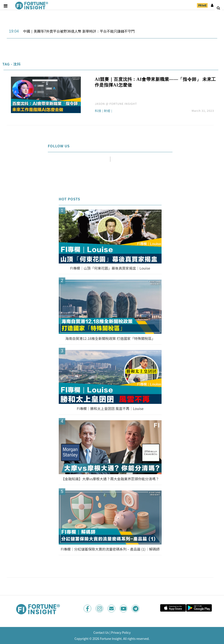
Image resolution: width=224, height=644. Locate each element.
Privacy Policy (121, 632)
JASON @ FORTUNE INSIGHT (116, 104)
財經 (107, 111)
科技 (98, 111)
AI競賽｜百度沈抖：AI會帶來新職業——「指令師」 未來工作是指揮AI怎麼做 (155, 82)
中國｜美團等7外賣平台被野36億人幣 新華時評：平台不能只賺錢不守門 (79, 31)
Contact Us (101, 632)
